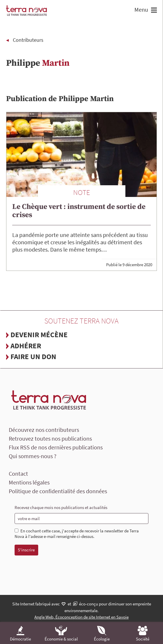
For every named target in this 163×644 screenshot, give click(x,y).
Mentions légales (29, 482)
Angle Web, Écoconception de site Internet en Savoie (81, 617)
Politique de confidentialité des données (58, 491)
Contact (18, 474)
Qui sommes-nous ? (33, 456)
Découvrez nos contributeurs (44, 430)
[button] (153, 11)
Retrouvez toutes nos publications (50, 438)
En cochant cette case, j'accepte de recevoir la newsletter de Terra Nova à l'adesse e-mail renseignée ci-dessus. (77, 534)
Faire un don (33, 356)
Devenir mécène (39, 335)
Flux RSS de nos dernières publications (56, 447)
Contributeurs (28, 40)
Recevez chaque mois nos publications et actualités (61, 507)
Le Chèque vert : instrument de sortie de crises (79, 211)
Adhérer (26, 346)
